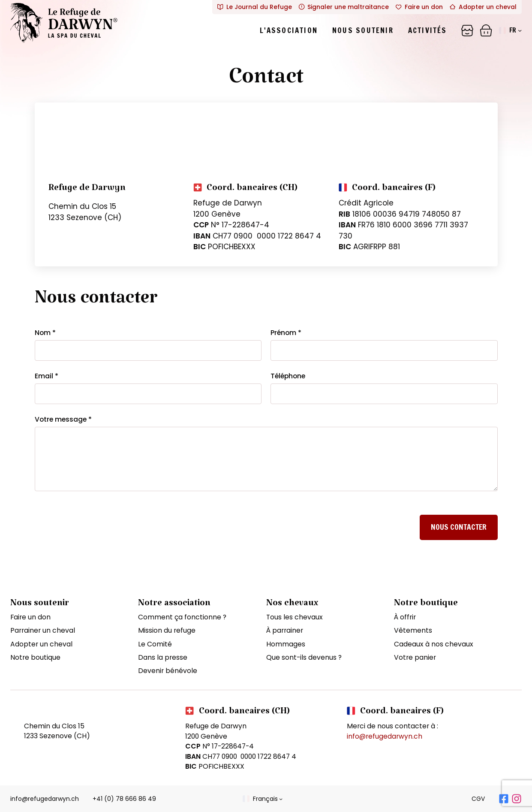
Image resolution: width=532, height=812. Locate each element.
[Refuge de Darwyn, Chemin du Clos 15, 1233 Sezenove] (266, 135)
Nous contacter (459, 527)
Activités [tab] (428, 30)
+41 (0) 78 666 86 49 (124, 799)
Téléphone (288, 376)
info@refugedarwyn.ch (385, 736)
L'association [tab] (289, 30)
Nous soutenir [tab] (363, 30)
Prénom (286, 333)
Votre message (63, 419)
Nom (45, 333)
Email (47, 376)
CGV (478, 799)
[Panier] (467, 30)
